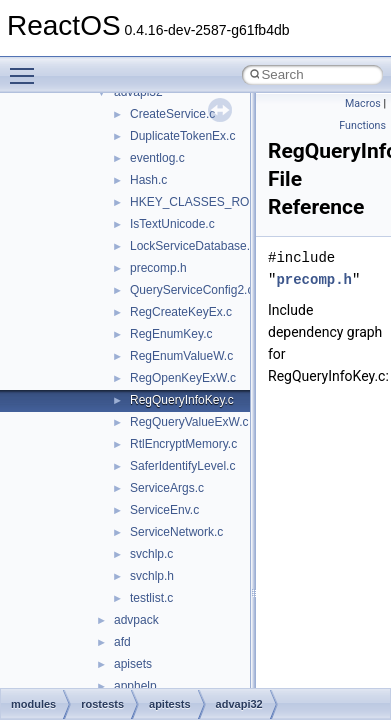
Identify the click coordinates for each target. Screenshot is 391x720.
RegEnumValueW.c (181, 356)
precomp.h (158, 268)
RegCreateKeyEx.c (181, 312)
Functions (362, 125)
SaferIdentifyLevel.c (182, 466)
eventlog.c (157, 158)
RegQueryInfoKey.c (182, 400)
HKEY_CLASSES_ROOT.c (202, 202)
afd (122, 642)
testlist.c (151, 598)
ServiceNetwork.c (176, 532)
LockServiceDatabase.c (193, 246)
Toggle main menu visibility (27, 67)
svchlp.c (151, 554)
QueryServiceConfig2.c (191, 290)
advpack (136, 620)
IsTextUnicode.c (172, 224)
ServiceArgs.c (167, 488)
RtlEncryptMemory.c (183, 444)
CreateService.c (172, 114)
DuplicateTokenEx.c (182, 136)
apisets (133, 664)
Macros (363, 103)
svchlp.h (152, 576)
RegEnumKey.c (171, 334)
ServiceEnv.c (164, 510)
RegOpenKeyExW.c (183, 378)
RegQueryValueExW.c (189, 422)
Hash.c (148, 180)
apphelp (135, 686)
